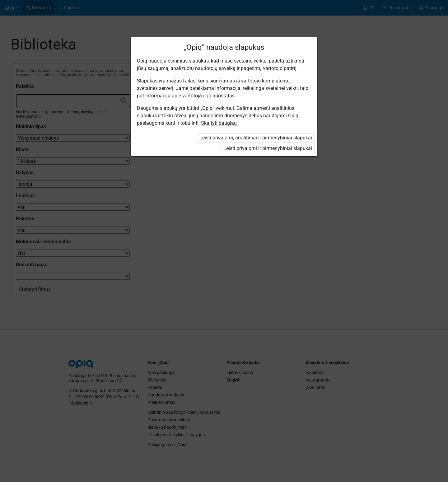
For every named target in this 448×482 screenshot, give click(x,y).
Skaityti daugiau (219, 123)
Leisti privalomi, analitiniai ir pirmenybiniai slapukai (256, 138)
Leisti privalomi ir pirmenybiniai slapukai (268, 148)
